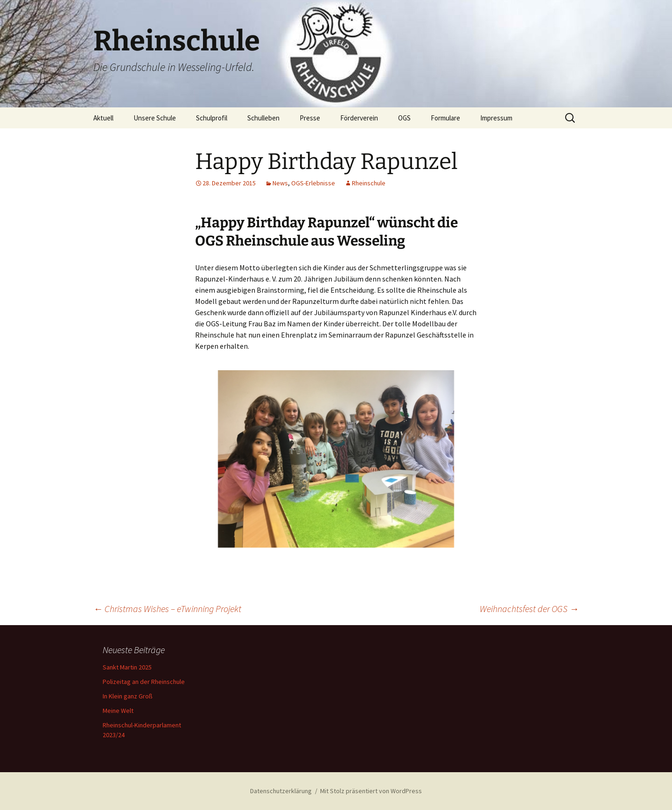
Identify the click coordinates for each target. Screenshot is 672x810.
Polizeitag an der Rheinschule (144, 682)
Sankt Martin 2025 (127, 667)
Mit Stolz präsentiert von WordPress (371, 791)
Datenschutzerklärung (281, 791)
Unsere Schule (155, 118)
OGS (404, 118)
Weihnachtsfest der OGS (529, 609)
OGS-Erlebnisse (313, 183)
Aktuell (103, 118)
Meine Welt (118, 711)
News (280, 183)
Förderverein (359, 118)
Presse (310, 118)
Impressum (496, 118)
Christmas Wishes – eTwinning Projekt (167, 609)
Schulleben (263, 118)
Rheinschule (369, 183)
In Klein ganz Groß (128, 696)
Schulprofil (212, 118)
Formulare (445, 118)
